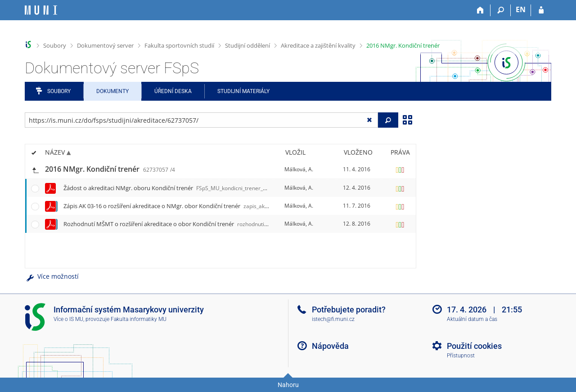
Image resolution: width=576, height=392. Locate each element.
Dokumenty (112, 91)
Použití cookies (474, 346)
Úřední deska (173, 91)
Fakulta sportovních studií (179, 45)
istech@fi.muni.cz (333, 319)
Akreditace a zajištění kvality (318, 45)
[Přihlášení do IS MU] (541, 10)
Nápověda (330, 346)
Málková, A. (299, 169)
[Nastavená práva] (400, 169)
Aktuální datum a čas (472, 319)
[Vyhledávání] (501, 10)
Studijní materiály (243, 91)
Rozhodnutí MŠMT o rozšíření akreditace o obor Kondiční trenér (182, 224)
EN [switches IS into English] (521, 9)
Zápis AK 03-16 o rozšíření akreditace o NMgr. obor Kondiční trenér (180, 206)
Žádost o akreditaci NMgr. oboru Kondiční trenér (187, 188)
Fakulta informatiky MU (139, 319)
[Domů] (480, 10)
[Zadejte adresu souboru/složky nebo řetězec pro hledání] (201, 120)
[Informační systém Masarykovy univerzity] (41, 10)
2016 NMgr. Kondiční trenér (403, 45)
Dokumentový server (105, 45)
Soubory (55, 45)
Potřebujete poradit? (349, 310)
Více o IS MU (68, 319)
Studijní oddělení (247, 45)
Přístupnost (461, 356)
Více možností (52, 276)
